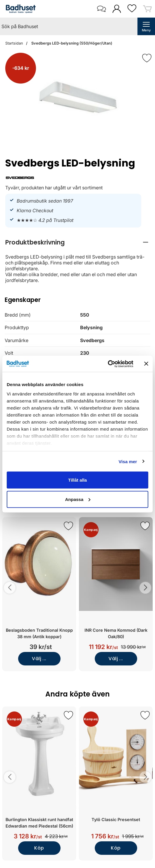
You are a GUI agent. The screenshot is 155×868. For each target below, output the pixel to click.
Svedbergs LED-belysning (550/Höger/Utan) (71, 43)
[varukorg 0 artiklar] (147, 9)
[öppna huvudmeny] (146, 26)
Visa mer (128, 461)
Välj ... (39, 659)
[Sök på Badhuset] (69, 26)
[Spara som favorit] (68, 526)
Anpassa (78, 499)
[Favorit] (147, 58)
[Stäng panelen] (146, 364)
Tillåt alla (77, 480)
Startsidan (14, 43)
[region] (77, 242)
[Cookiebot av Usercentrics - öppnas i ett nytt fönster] (108, 364)
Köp (39, 848)
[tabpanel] (77, 260)
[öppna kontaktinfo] (101, 9)
